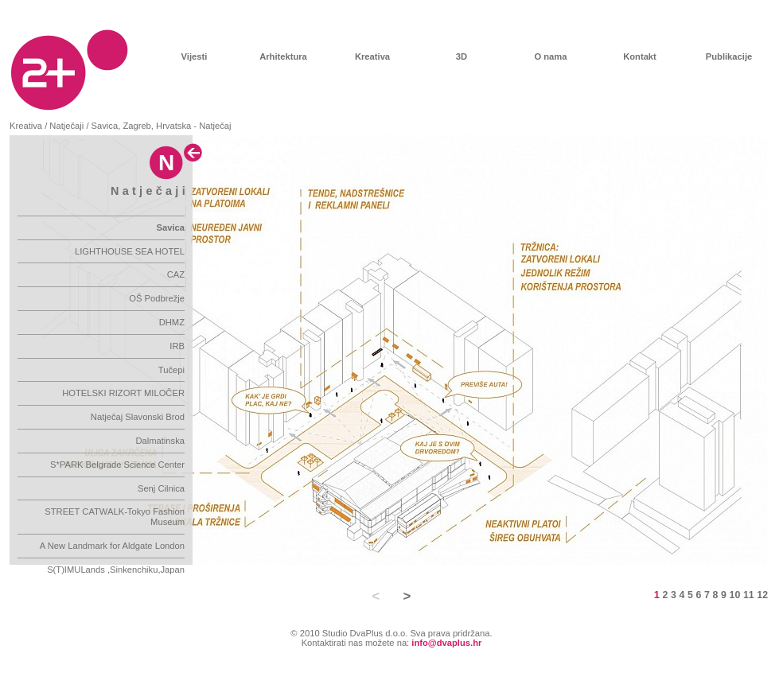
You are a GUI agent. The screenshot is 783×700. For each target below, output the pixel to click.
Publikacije (729, 56)
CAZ (176, 274)
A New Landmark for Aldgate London (112, 546)
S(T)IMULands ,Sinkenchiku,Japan (116, 570)
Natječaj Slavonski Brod (138, 417)
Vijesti (195, 56)
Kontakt (640, 56)
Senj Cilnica (161, 488)
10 (735, 595)
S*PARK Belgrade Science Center (117, 465)
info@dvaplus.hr (446, 643)
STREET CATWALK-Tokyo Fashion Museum (115, 517)
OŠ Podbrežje (157, 298)
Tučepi (171, 370)
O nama (550, 56)
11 (749, 595)
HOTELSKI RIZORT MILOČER (123, 393)
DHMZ (172, 322)
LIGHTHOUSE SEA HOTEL (130, 251)
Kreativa (372, 56)
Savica (171, 227)
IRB (177, 346)
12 (762, 595)
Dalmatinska (160, 441)
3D (462, 56)
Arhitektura (283, 56)
